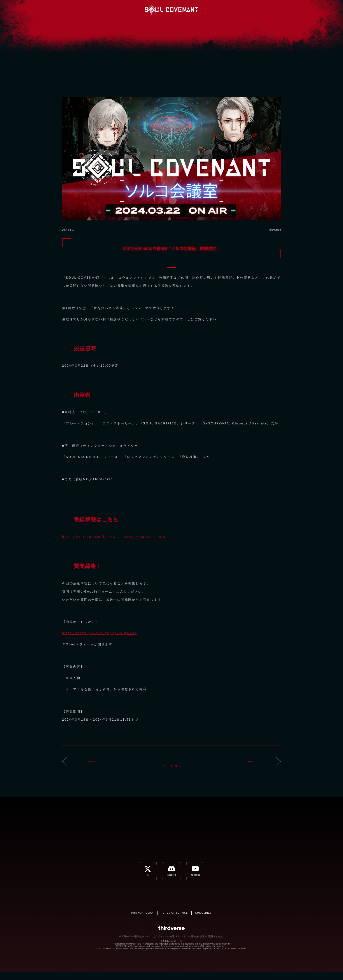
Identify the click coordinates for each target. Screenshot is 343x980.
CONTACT (208, 33)
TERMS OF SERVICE (175, 921)
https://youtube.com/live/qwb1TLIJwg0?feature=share (114, 537)
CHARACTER (208, 24)
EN (270, 10)
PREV (90, 766)
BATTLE (245, 25)
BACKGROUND (171, 24)
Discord (246, 9)
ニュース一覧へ (167, 766)
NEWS (135, 33)
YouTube (255, 9)
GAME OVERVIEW (135, 23)
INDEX (98, 23)
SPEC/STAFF (171, 33)
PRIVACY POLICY (143, 921)
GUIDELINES (203, 921)
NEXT (253, 766)
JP (282, 10)
